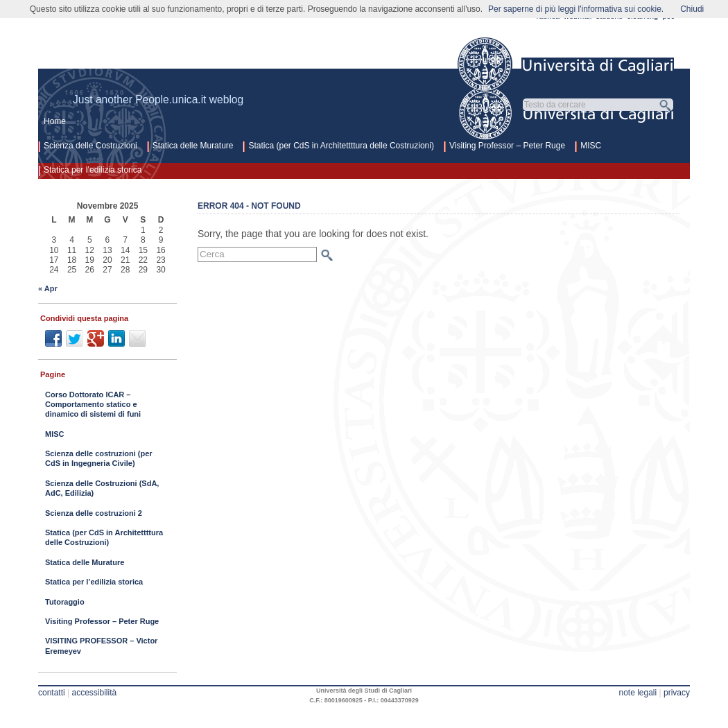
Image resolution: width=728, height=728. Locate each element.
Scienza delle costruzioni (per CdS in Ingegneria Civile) (99, 458)
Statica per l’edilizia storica (93, 170)
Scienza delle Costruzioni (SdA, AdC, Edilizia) (102, 488)
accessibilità (95, 693)
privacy (677, 693)
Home (55, 121)
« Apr (48, 288)
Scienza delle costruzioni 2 (94, 513)
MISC (591, 146)
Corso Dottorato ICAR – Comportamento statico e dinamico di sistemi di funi (93, 405)
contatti (52, 693)
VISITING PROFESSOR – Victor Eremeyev (101, 645)
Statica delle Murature (193, 146)
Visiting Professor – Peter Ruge (507, 146)
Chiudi (692, 9)
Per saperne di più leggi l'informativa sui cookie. (576, 9)
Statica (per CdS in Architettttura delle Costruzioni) (341, 146)
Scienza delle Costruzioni (90, 146)
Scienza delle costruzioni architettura (228, 60)
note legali (638, 693)
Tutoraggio (65, 602)
